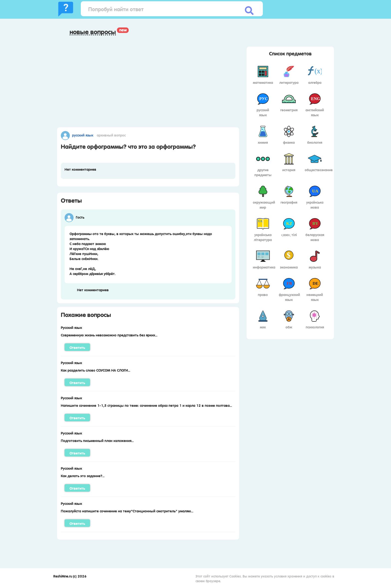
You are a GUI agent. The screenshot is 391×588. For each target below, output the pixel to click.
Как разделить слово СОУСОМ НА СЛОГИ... (96, 370)
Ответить (77, 347)
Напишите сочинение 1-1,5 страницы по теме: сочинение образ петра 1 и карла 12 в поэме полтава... (146, 405)
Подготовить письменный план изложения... (97, 440)
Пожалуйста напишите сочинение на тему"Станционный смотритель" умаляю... (127, 511)
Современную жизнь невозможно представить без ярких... (109, 335)
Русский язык (83, 135)
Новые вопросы (93, 32)
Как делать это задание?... (83, 475)
